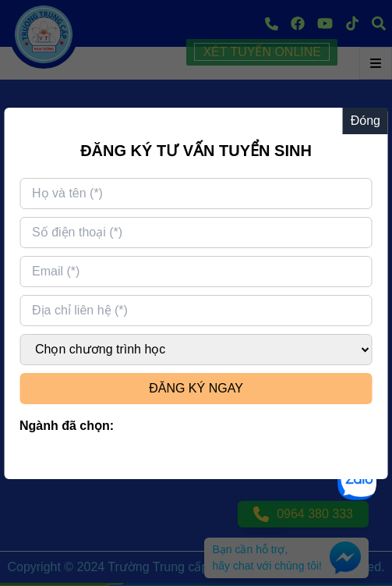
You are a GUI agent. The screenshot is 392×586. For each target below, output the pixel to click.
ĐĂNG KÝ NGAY (196, 388)
